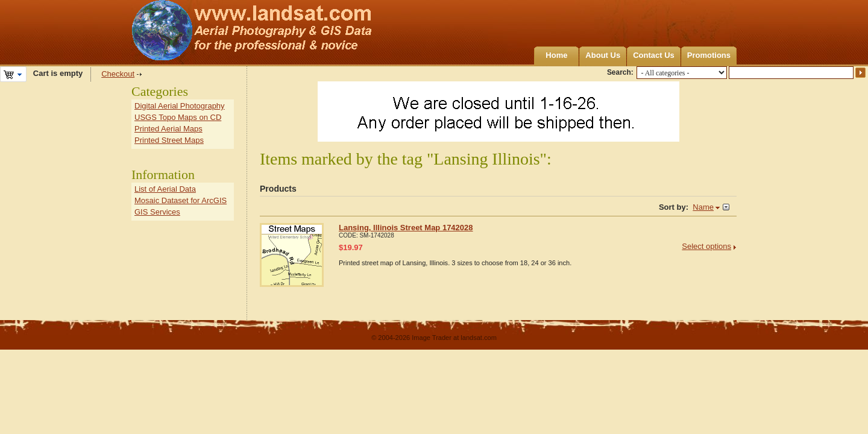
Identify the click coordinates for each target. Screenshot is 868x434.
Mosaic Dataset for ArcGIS (181, 200)
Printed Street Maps (169, 140)
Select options (706, 246)
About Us (603, 55)
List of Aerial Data (165, 189)
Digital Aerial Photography (180, 106)
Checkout (118, 74)
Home (556, 55)
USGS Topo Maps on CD (178, 117)
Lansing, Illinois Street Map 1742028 (406, 228)
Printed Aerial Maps (168, 129)
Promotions (709, 55)
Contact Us (654, 55)
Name (703, 207)
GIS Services (157, 212)
